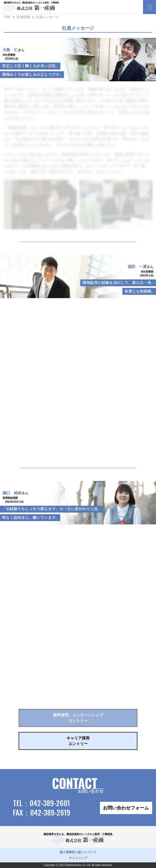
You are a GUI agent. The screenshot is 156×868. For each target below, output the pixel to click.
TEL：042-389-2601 (41, 803)
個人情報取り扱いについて (78, 852)
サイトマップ (78, 858)
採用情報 (23, 17)
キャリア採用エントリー (78, 741)
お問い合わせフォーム (126, 808)
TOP (7, 17)
